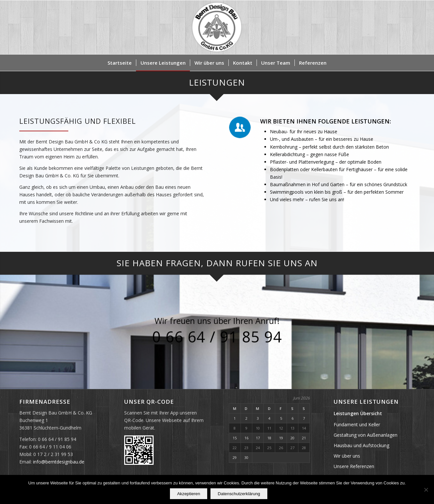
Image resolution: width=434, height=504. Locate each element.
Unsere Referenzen (354, 466)
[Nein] (426, 490)
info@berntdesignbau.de (59, 462)
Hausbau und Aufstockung (361, 445)
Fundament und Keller (357, 424)
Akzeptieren (189, 494)
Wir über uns (347, 456)
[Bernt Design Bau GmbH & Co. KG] (217, 27)
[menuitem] (120, 63)
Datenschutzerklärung (239, 494)
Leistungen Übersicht (358, 413)
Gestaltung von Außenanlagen (366, 435)
